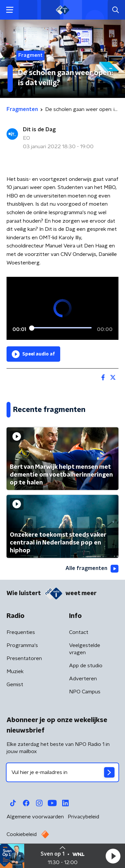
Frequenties (21, 632)
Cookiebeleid (22, 834)
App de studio (86, 666)
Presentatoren (24, 658)
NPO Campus (85, 692)
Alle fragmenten (92, 569)
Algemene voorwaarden (35, 817)
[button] (113, 856)
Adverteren (83, 679)
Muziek (15, 671)
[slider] (62, 328)
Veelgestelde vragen (85, 649)
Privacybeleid (83, 817)
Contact (79, 632)
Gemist (15, 685)
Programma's (22, 645)
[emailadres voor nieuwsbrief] (62, 772)
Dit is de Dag (39, 130)
